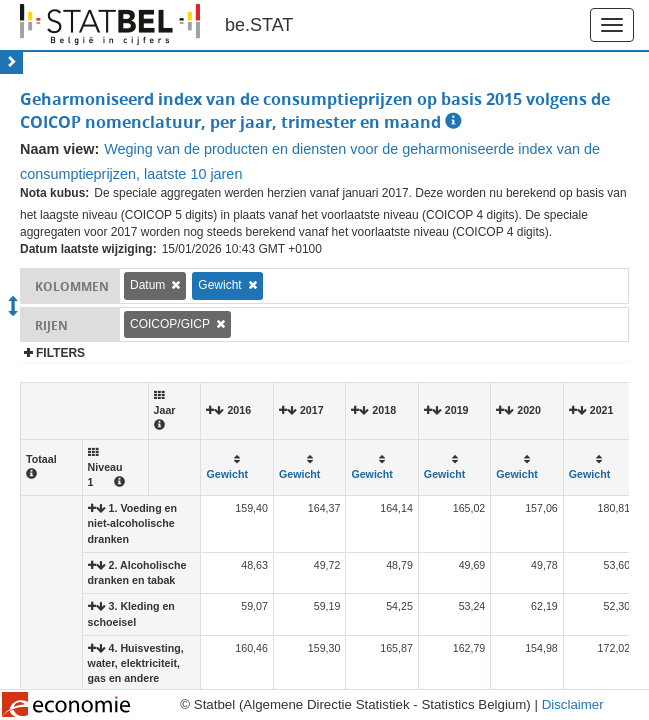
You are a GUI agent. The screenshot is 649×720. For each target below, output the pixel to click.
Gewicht (219, 285)
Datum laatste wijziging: (88, 249)
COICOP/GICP (170, 324)
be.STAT (259, 25)
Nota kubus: (54, 193)
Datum (147, 285)
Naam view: (59, 149)
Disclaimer (573, 704)
